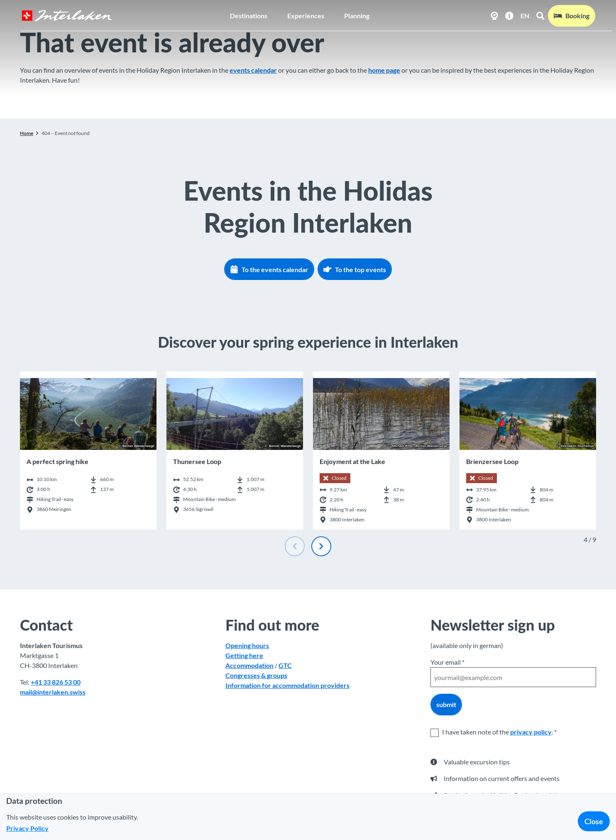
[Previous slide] (295, 546)
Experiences (306, 15)
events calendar (253, 70)
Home (27, 133)
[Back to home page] (66, 15)
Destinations (249, 15)
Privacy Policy (27, 828)
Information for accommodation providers (287, 685)
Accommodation (249, 665)
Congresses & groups (256, 675)
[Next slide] (321, 546)
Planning (357, 15)
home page (384, 70)
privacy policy (531, 732)
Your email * (447, 662)
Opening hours (247, 645)
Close (594, 821)
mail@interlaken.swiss (53, 692)
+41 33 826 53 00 (56, 682)
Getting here (244, 655)
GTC (285, 665)
